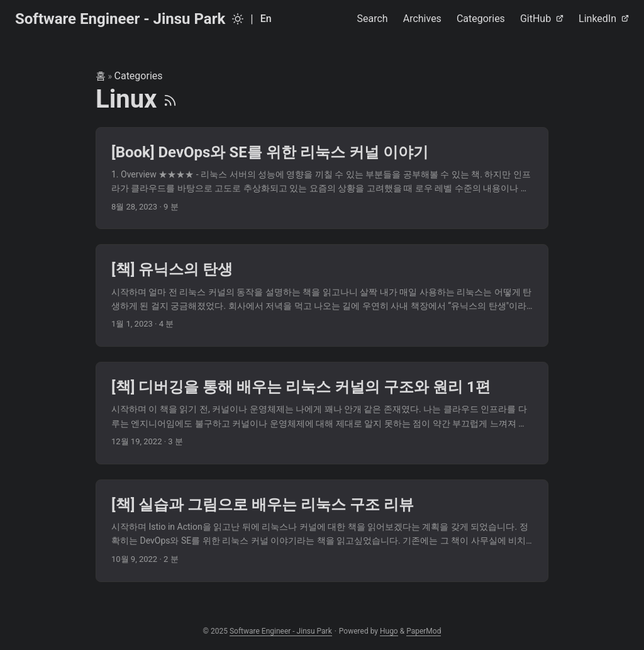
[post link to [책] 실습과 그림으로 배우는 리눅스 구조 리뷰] (322, 531)
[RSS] (170, 99)
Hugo (389, 631)
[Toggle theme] (238, 19)
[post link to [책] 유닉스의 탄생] (322, 295)
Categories (139, 76)
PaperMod (424, 631)
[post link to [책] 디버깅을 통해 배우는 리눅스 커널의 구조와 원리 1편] (322, 413)
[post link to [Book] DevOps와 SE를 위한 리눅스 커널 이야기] (322, 178)
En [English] (266, 19)
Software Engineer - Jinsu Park (120, 19)
